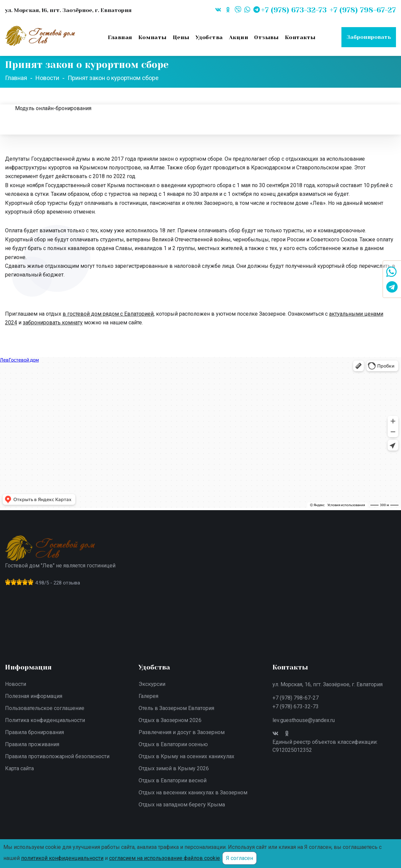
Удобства (209, 37)
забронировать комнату (53, 323)
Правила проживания (32, 744)
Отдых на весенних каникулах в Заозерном (193, 793)
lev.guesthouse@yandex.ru (304, 720)
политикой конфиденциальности (62, 858)
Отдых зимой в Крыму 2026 (174, 768)
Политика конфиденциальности (45, 720)
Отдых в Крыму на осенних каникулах (186, 756)
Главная (120, 37)
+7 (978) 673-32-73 (296, 706)
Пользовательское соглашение (45, 708)
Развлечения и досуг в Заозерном (182, 732)
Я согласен (239, 858)
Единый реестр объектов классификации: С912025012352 (325, 746)
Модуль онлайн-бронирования (53, 108)
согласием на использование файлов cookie (165, 858)
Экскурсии (152, 684)
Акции (238, 37)
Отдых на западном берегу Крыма (182, 805)
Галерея (148, 696)
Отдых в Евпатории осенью (173, 744)
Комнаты (152, 37)
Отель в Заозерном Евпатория (176, 708)
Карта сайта (19, 768)
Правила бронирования (34, 732)
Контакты (300, 37)
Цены (181, 37)
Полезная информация (34, 696)
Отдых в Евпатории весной (173, 780)
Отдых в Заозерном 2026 (170, 720)
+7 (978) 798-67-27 (296, 698)
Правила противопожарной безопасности (57, 756)
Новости (16, 684)
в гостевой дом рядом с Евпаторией (108, 314)
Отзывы (266, 37)
